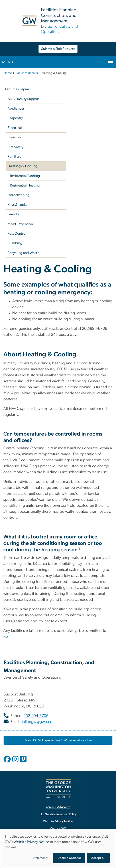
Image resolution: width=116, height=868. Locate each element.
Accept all (98, 858)
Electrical (15, 128)
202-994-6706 (36, 716)
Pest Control (17, 234)
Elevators (14, 137)
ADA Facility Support (23, 99)
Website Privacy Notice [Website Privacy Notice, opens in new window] (58, 822)
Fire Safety (15, 147)
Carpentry (15, 118)
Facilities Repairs (27, 73)
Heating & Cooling (23, 166)
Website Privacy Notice (31, 842)
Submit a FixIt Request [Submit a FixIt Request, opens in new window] (58, 49)
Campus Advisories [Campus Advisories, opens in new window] (58, 807)
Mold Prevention (20, 224)
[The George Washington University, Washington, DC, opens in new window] (58, 789)
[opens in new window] (8, 762)
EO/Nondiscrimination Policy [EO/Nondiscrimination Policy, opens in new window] (58, 814)
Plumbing (15, 243)
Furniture (14, 157)
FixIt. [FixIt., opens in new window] (8, 637)
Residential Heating (25, 185)
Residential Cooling (25, 176)
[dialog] (58, 849)
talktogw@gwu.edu (38, 722)
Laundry (14, 214)
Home (8, 73)
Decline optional (69, 858)
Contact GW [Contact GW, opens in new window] (58, 829)
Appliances (16, 108)
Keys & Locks (17, 205)
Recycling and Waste (23, 253)
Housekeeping (18, 195)
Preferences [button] (41, 858)
